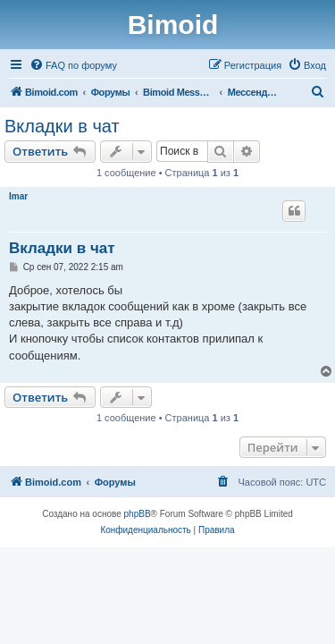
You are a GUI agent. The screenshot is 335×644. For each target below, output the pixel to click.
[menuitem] (73, 65)
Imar (18, 196)
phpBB (138, 514)
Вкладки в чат (62, 126)
